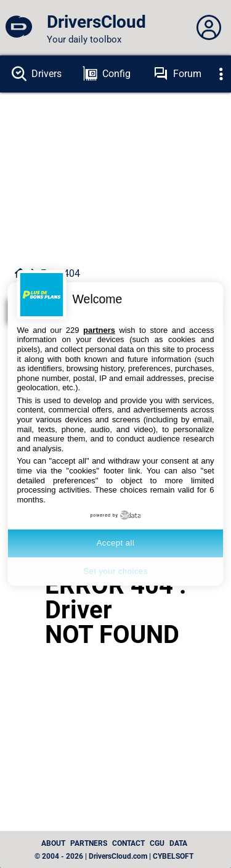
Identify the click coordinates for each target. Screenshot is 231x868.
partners (99, 330)
